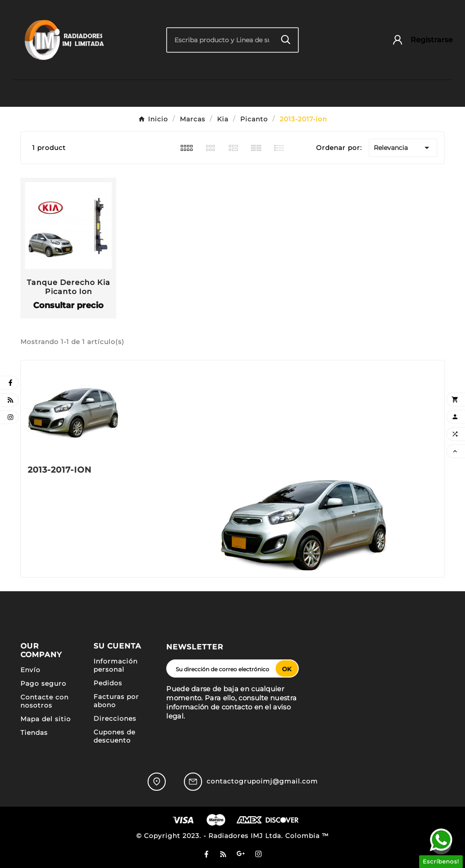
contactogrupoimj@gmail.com (262, 781)
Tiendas (34, 733)
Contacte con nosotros (45, 701)
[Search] (286, 40)
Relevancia (403, 148)
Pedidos (108, 683)
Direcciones (115, 718)
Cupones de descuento (114, 736)
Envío (30, 670)
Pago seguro (43, 683)
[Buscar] (220, 40)
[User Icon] (418, 40)
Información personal (116, 665)
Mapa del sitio (46, 719)
